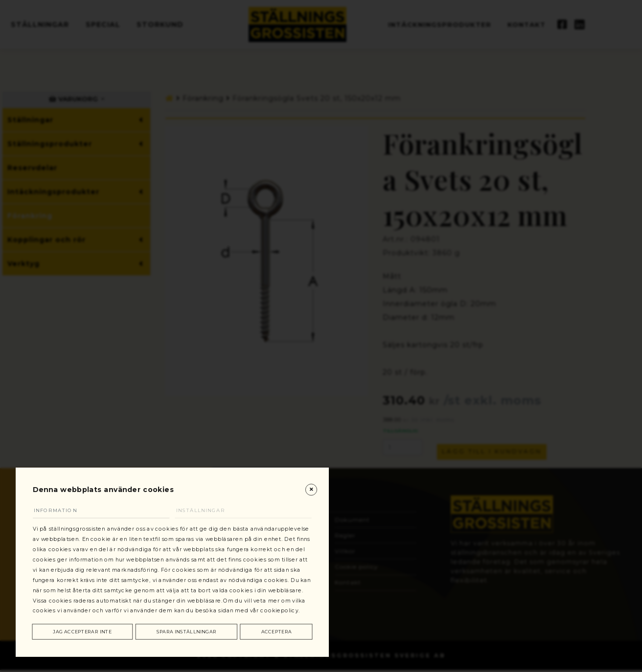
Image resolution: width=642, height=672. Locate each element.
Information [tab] (63, 473)
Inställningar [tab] (208, 473)
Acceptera (276, 629)
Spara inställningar (188, 629)
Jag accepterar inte (83, 629)
